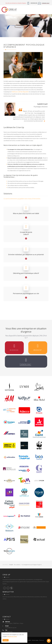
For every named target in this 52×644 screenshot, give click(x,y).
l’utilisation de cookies (12, 636)
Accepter (6, 640)
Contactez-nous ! (46, 3)
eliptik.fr (30, 640)
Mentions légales (35, 640)
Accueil (11, 565)
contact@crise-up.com (11, 628)
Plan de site (42, 640)
